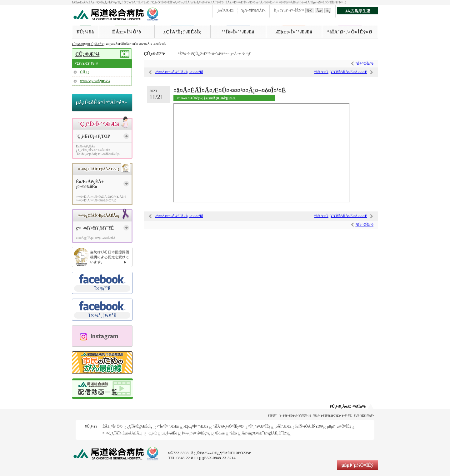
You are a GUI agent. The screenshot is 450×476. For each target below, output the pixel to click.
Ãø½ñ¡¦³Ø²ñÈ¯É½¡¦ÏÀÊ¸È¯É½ (265, 433)
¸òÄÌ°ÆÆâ (225, 11)
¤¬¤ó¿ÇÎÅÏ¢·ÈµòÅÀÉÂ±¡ (122, 433)
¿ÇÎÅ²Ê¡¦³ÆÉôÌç (182, 32)
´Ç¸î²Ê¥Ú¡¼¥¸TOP (93, 136)
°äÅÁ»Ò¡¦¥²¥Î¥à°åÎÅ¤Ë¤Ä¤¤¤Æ (341, 72)
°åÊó (233, 433)
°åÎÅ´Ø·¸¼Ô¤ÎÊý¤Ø (350, 32)
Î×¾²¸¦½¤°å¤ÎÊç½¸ (196, 433)
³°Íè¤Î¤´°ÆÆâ (238, 32)
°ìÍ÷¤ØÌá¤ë (364, 63)
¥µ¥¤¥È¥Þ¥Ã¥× (253, 11)
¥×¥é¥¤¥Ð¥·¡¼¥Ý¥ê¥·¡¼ (295, 416)
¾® (309, 11)
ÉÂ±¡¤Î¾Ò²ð (127, 32)
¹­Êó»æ (220, 433)
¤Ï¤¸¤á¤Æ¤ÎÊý (260, 426)
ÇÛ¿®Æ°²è (96, 44)
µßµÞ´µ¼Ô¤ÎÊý (339, 426)
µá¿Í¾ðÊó (169, 433)
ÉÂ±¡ (85, 72)
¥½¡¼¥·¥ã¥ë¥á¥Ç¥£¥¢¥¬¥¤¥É (333, 416)
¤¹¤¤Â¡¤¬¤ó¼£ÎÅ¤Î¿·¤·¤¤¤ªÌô (179, 72)
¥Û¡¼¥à (85, 32)
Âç (328, 11)
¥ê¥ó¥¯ (273, 416)
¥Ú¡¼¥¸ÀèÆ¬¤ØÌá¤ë (348, 406)
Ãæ (319, 11)
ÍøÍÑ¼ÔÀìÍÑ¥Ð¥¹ (309, 426)
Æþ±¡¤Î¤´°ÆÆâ (294, 32)
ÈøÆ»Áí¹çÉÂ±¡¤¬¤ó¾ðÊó (90, 184)
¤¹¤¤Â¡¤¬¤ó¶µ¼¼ (221, 98)
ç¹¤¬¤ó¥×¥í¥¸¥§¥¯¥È (95, 228)
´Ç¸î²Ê (152, 433)
